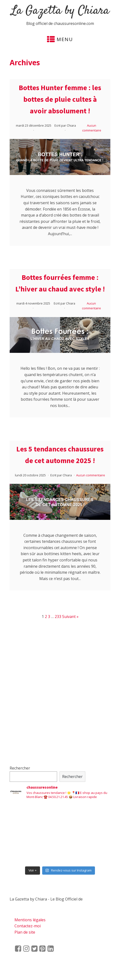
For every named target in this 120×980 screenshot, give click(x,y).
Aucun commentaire (91, 475)
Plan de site (25, 932)
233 (58, 617)
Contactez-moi (28, 926)
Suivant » (70, 617)
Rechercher (20, 768)
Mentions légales (30, 920)
